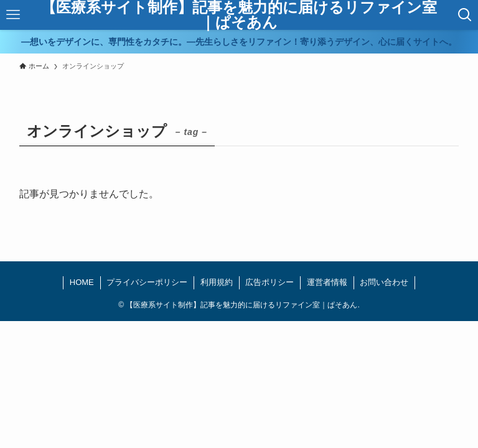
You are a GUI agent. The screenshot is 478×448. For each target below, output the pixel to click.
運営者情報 (327, 282)
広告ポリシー (269, 282)
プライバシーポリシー (147, 282)
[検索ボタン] (465, 15)
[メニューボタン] (13, 15)
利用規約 (217, 282)
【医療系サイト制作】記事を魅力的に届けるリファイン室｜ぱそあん (239, 15)
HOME (82, 282)
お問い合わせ (384, 282)
